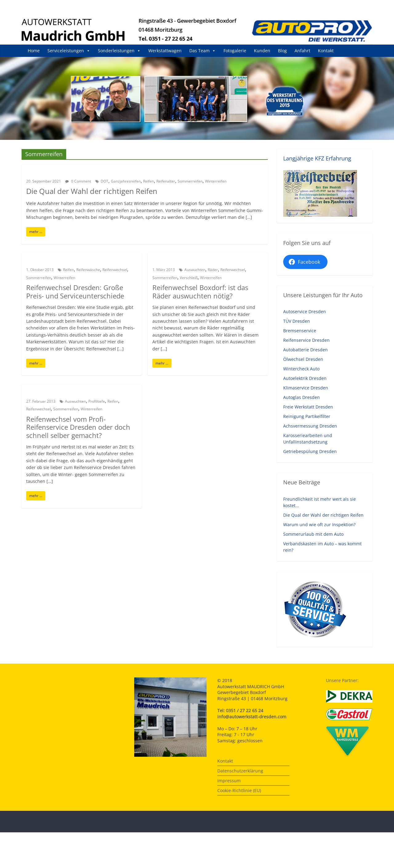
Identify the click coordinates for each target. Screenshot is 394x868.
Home (34, 51)
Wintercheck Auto (301, 369)
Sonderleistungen (119, 51)
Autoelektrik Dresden (305, 378)
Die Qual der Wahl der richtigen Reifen (92, 191)
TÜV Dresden (297, 321)
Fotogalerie (235, 51)
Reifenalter (166, 181)
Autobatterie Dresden (306, 350)
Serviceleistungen (69, 51)
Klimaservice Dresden (306, 388)
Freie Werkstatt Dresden (308, 407)
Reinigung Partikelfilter (307, 416)
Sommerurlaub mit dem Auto (313, 534)
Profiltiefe (97, 401)
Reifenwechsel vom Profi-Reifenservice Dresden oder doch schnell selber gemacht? (78, 427)
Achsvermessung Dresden (310, 426)
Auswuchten (195, 270)
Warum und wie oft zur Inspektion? (319, 525)
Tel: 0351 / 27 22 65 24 (240, 710)
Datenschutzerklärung (240, 771)
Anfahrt (302, 51)
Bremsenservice (300, 331)
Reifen (149, 181)
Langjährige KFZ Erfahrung (317, 158)
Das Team (203, 51)
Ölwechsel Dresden (303, 359)
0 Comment (78, 181)
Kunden (262, 51)
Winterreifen (216, 181)
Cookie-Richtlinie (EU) (239, 790)
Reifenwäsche (88, 270)
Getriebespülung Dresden (310, 451)
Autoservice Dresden (305, 312)
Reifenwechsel (115, 270)
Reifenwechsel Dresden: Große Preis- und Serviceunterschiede (75, 291)
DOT (105, 181)
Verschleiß (189, 278)
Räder (213, 270)
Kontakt (326, 51)
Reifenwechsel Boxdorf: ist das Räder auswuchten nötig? (200, 291)
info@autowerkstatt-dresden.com (252, 717)
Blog (282, 51)
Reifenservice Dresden (306, 340)
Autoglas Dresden (302, 397)
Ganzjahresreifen (126, 181)
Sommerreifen (190, 181)
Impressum (229, 781)
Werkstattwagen (165, 51)
